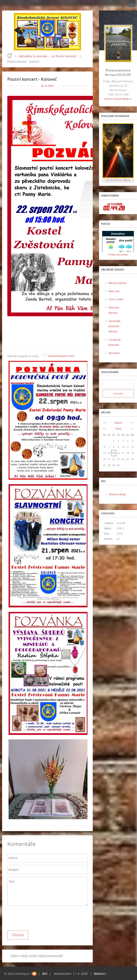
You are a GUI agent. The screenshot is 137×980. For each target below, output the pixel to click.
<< (104, 423)
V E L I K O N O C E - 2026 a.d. (118, 180)
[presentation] (39, 917)
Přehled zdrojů (117, 494)
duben (118, 423)
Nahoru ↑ (101, 974)
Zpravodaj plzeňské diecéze (114, 326)
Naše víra (114, 291)
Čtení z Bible (116, 299)
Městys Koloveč (118, 283)
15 (114, 453)
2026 (118, 429)
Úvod (10, 55)
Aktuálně (114, 353)
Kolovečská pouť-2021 (61, 356)
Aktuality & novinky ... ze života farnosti (48, 56)
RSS (45, 974)
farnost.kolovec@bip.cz (118, 99)
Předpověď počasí (118, 254)
